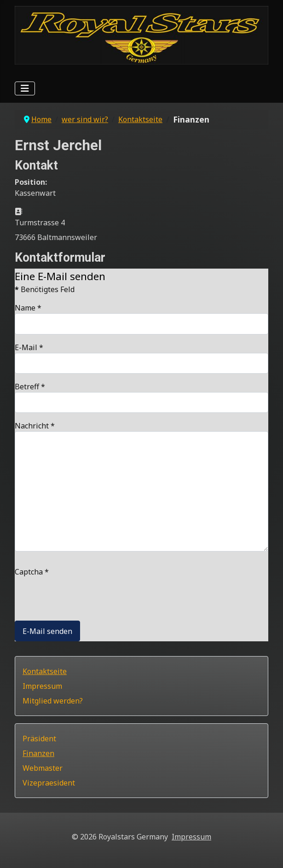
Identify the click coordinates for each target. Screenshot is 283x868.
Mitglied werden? (53, 701)
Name (28, 308)
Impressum (42, 686)
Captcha (32, 572)
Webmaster (43, 768)
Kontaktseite (45, 671)
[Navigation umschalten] (25, 88)
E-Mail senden (47, 631)
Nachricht (35, 426)
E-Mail (29, 347)
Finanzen (38, 753)
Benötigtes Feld (45, 289)
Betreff (30, 387)
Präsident (39, 739)
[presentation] (85, 595)
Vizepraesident (49, 783)
